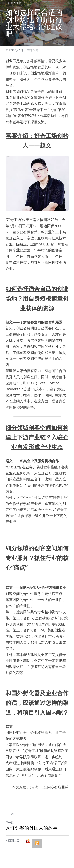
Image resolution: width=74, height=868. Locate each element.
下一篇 (10, 823)
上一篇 (10, 814)
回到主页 (15, 3)
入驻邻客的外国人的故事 (32, 828)
